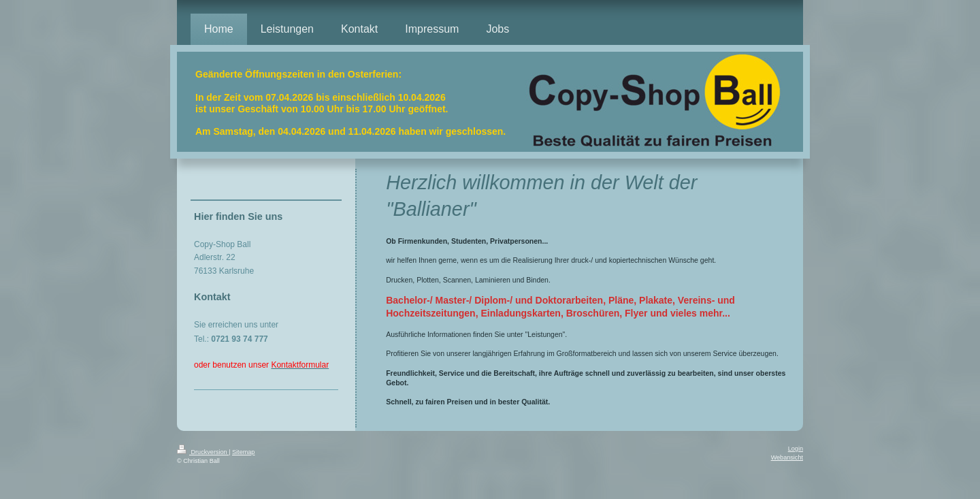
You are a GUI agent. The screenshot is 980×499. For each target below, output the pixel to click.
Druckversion (203, 452)
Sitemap (243, 452)
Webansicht (787, 457)
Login (796, 449)
